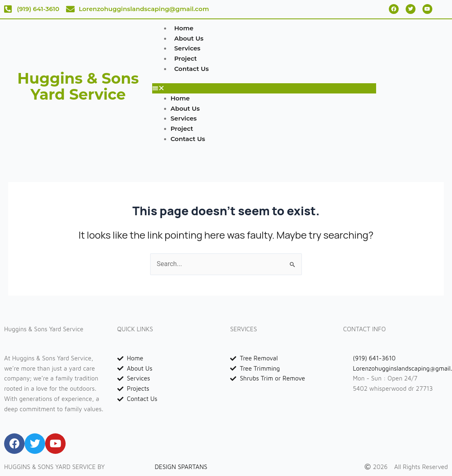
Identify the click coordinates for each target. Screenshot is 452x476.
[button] (264, 88)
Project (186, 58)
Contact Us (192, 69)
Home (184, 28)
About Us (189, 38)
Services (187, 48)
